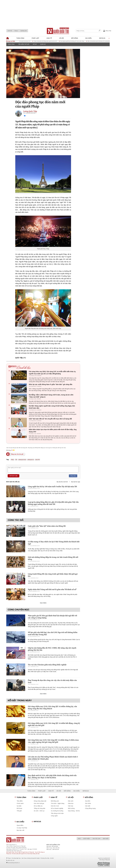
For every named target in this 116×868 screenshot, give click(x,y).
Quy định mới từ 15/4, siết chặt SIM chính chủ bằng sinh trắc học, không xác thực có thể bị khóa (52, 776)
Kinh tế (49, 38)
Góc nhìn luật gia (39, 803)
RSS (79, 839)
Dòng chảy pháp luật (40, 801)
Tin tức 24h (96, 839)
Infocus (102, 38)
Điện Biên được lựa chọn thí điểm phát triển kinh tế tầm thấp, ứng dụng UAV (53, 431)
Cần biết (88, 806)
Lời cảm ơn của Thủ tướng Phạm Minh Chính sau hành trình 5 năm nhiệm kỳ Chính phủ (53, 758)
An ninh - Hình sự (39, 811)
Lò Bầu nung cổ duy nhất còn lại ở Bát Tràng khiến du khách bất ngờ (54, 543)
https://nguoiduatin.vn (11, 845)
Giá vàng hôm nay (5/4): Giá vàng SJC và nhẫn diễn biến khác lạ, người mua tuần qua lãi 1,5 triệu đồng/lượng (52, 373)
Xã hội (61, 38)
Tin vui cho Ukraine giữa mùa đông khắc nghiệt (47, 665)
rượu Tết (37, 460)
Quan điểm (20, 825)
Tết (16, 460)
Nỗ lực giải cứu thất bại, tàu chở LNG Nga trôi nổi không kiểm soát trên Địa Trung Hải (53, 633)
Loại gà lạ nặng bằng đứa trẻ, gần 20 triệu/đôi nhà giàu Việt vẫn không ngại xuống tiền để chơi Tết (53, 503)
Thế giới (19, 811)
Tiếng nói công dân (40, 808)
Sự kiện (19, 806)
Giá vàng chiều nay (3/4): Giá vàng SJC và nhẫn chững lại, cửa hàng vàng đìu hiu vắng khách (52, 707)
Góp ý (16, 31)
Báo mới (106, 839)
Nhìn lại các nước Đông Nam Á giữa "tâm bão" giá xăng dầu (51, 384)
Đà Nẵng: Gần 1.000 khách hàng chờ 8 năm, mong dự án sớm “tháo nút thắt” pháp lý (51, 396)
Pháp (12, 460)
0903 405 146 (11, 860)
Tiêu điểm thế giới (24, 44)
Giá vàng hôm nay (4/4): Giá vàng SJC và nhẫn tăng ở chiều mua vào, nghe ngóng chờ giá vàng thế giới (53, 741)
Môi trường (71, 808)
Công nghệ (54, 816)
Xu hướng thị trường (57, 811)
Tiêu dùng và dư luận (57, 813)
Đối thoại (19, 808)
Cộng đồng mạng (90, 808)
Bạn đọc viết (20, 830)
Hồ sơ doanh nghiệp (57, 808)
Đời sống (75, 38)
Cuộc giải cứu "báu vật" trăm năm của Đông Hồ (47, 526)
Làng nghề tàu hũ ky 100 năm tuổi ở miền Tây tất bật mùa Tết (52, 486)
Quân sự (43, 44)
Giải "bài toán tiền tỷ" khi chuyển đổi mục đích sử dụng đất (50, 419)
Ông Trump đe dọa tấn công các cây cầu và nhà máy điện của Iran (52, 681)
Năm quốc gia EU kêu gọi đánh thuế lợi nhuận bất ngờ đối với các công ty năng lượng (52, 617)
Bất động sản (55, 801)
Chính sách (20, 803)
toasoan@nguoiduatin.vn (14, 863)
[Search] (100, 31)
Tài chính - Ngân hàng (58, 803)
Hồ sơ (35, 44)
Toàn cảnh (20, 38)
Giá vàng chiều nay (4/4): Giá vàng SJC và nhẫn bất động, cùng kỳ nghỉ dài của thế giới (54, 724)
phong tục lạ (31, 460)
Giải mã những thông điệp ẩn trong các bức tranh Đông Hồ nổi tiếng (53, 558)
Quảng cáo (24, 31)
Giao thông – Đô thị (74, 811)
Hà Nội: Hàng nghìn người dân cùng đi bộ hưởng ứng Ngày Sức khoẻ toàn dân (52, 407)
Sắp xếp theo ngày (76, 482)
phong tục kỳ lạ (22, 460)
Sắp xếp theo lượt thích (62, 482)
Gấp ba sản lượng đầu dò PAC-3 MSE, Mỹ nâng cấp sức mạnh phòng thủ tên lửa (52, 649)
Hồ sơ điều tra (38, 806)
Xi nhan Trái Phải (22, 828)
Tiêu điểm (20, 801)
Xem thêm (43, 603)
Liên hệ (10, 31)
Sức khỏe (88, 803)
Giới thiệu (87, 839)
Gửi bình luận (13, 476)
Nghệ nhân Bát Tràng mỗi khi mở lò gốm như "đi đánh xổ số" (52, 589)
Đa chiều (89, 38)
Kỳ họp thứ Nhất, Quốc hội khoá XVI (25, 41)
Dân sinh (71, 801)
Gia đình (88, 801)
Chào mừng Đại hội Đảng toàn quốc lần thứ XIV (49, 41)
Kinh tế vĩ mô (55, 806)
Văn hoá (70, 806)
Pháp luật (35, 38)
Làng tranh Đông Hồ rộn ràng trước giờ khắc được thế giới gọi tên (53, 575)
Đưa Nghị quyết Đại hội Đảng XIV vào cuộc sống (76, 41)
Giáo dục (71, 803)
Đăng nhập (73, 476)
